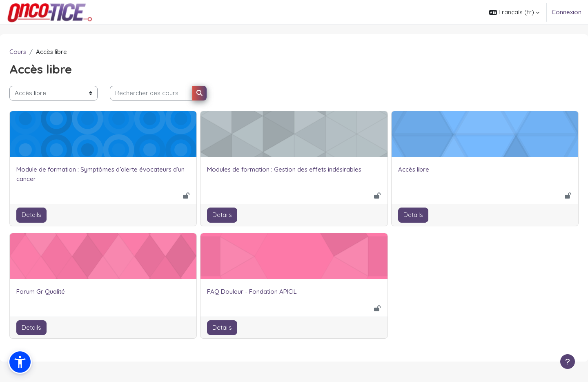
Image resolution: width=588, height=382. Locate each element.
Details (51, 215)
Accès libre (407, 169)
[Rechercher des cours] (171, 93)
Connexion (567, 12)
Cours (37, 52)
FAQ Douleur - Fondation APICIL (258, 292)
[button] (514, 12)
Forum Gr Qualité (60, 292)
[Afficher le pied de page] (568, 362)
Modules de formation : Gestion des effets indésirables (291, 169)
